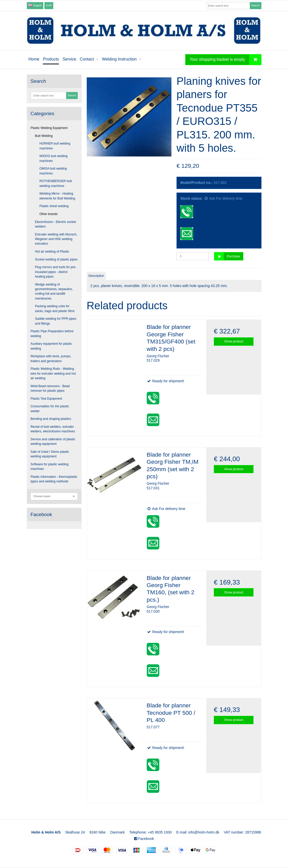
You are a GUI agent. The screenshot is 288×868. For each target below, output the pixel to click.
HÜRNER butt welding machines (55, 146)
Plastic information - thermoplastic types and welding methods (54, 479)
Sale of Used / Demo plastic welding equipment (50, 454)
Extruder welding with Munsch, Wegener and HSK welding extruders (56, 239)
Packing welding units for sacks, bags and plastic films (55, 308)
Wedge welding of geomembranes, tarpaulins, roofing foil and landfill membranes (54, 292)
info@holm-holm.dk (204, 832)
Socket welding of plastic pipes (56, 259)
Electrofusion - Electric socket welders (55, 224)
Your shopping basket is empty (225, 60)
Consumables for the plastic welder (50, 409)
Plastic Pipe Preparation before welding (52, 334)
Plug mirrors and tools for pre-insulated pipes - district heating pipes (56, 272)
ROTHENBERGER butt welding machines (56, 183)
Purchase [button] (227, 256)
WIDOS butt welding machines (54, 158)
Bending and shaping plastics (51, 419)
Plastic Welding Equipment (49, 128)
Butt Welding (44, 136)
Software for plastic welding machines (50, 467)
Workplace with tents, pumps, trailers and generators (51, 359)
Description (96, 276)
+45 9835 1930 (160, 832)
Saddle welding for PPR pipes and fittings (56, 321)
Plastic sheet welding (54, 206)
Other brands (49, 214)
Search (255, 5)
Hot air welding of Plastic (52, 252)
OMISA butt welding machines (53, 171)
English (35, 5)
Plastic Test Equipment (46, 399)
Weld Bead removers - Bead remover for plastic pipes (50, 388)
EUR (49, 5)
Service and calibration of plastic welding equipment (53, 442)
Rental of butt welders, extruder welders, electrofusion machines (53, 429)
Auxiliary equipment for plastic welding (51, 346)
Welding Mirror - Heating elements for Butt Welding (57, 196)
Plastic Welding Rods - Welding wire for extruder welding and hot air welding (53, 373)
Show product (234, 341)
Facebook (144, 839)
